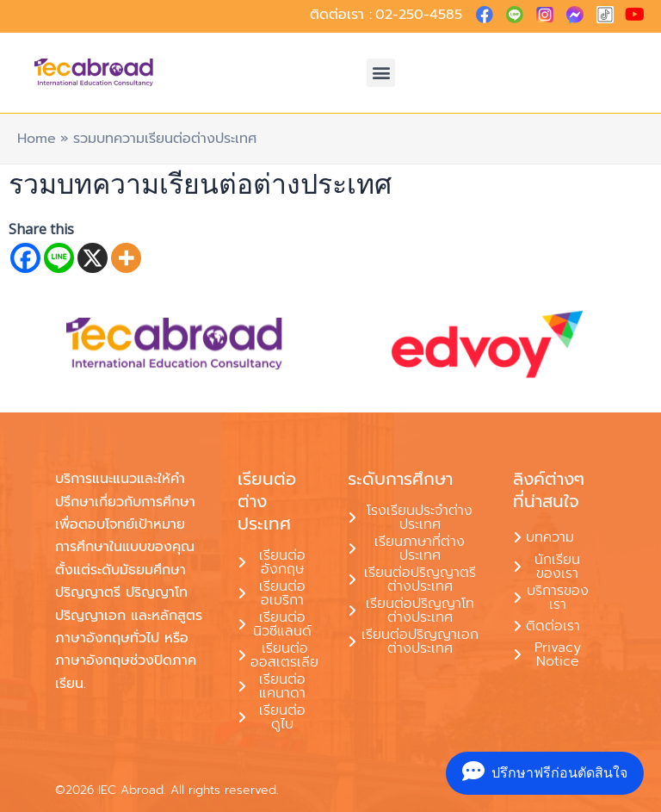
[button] (381, 73)
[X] (93, 258)
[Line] (59, 258)
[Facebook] (25, 258)
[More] (126, 258)
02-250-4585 (419, 15)
